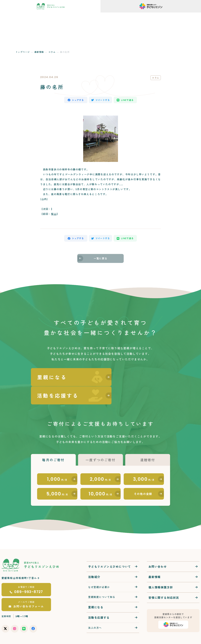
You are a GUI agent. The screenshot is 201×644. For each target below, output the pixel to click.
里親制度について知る (102, 583)
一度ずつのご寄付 (101, 444)
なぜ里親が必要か (99, 573)
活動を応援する (99, 603)
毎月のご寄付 (53, 444)
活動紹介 (94, 563)
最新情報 (39, 52)
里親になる (96, 593)
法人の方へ (95, 614)
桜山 (54, 214)
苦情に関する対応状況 (164, 583)
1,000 (57, 464)
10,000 (100, 479)
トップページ (23, 52)
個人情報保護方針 (161, 573)
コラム (52, 52)
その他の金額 (143, 479)
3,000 (144, 464)
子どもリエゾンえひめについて (110, 552)
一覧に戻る (101, 260)
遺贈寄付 (148, 444)
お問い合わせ (158, 552)
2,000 (101, 464)
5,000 (57, 479)
